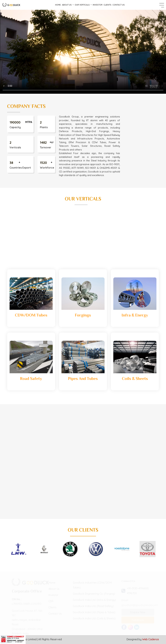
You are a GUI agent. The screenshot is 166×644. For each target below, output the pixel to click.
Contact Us (119, 5)
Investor (98, 5)
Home (58, 5)
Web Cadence (151, 639)
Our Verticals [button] (82, 5)
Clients (107, 5)
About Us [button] (67, 5)
